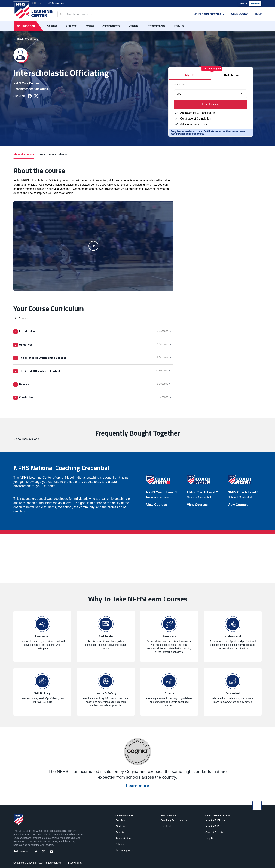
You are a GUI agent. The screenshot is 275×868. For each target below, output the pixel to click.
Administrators (111, 26)
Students (71, 26)
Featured (179, 26)
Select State (182, 84)
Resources (168, 815)
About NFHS (212, 826)
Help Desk (211, 838)
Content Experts (214, 832)
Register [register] (255, 4)
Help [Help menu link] (258, 14)
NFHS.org (36, 3)
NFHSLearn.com (56, 3)
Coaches (52, 26)
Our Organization (218, 815)
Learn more (138, 786)
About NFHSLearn (215, 820)
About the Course (24, 156)
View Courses (157, 505)
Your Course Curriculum (54, 154)
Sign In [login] (243, 4)
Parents (89, 26)
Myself (190, 75)
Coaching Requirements (174, 820)
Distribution (232, 75)
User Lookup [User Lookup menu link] (240, 14)
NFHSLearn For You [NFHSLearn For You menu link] (210, 14)
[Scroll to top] (257, 805)
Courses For (26, 26)
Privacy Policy (74, 863)
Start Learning (211, 104)
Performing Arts (156, 26)
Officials (133, 26)
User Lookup (167, 826)
